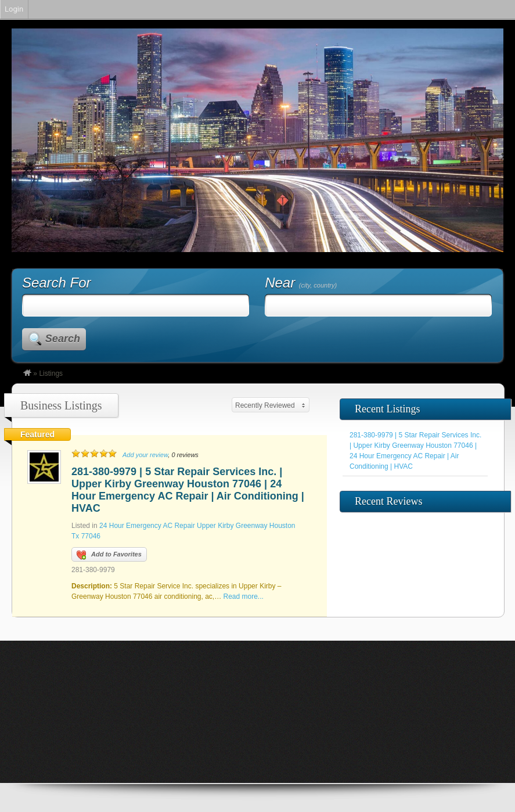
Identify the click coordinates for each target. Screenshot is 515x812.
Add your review (145, 455)
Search (63, 339)
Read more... (244, 597)
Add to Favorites (109, 555)
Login (14, 9)
